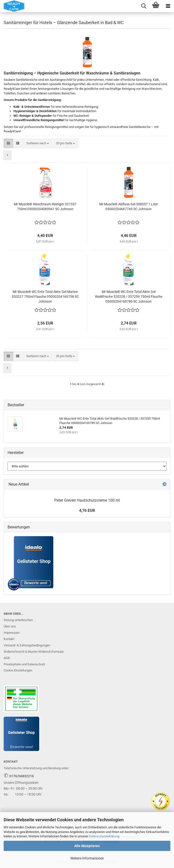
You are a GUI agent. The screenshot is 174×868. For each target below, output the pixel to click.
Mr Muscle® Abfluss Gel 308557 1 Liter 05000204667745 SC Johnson (129, 207)
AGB (7, 658)
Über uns (10, 626)
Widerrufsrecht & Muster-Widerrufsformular (34, 652)
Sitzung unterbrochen (18, 620)
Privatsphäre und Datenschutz (24, 664)
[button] (8, 143)
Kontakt (9, 639)
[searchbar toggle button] (144, 6)
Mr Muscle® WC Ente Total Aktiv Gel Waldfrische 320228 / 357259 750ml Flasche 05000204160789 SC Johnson (129, 297)
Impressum (12, 633)
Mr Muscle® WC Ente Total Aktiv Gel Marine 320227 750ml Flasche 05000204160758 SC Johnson (45, 297)
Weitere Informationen (87, 858)
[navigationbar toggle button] (168, 6)
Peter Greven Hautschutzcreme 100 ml (87, 500)
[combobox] (38, 143)
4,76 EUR (87, 511)
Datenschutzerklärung (104, 836)
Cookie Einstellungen (18, 670)
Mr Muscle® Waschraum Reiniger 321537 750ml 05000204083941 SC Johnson (45, 207)
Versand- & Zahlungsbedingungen (27, 645)
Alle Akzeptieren (87, 846)
